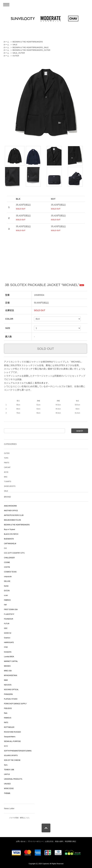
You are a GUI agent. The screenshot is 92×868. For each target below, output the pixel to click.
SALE (15, 45)
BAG (6, 477)
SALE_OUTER (19, 53)
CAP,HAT (7, 467)
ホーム (6, 42)
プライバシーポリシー (35, 841)
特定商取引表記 (70, 841)
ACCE (6, 472)
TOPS (6, 458)
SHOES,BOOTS (10, 486)
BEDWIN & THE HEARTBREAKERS (28, 42)
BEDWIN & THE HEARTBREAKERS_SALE (31, 47)
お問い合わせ (21, 841)
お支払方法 (49, 841)
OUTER (16, 56)
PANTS (7, 463)
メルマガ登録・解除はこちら (19, 818)
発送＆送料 (59, 841)
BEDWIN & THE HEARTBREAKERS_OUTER (31, 50)
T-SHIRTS (7, 482)
